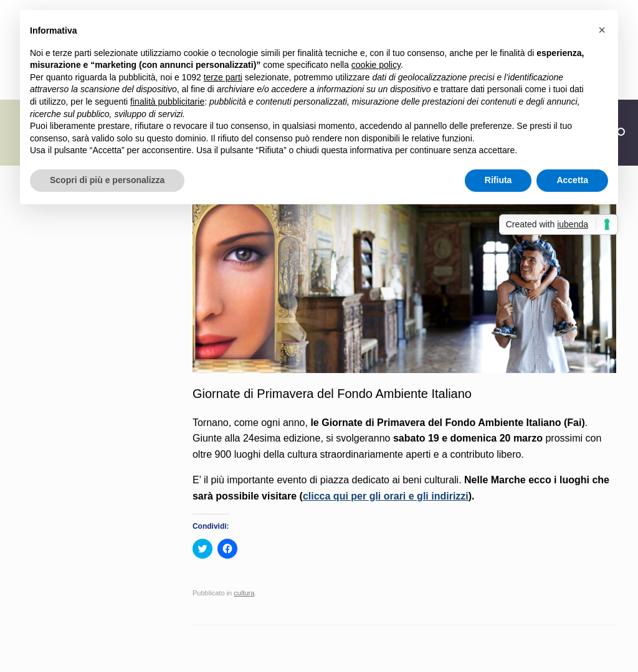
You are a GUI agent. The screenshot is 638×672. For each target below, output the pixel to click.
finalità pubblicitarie (167, 102)
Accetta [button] (572, 180)
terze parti (223, 77)
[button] (602, 30)
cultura (244, 593)
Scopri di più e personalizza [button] (107, 180)
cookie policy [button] (376, 65)
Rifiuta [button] (498, 180)
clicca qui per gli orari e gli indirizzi (386, 496)
